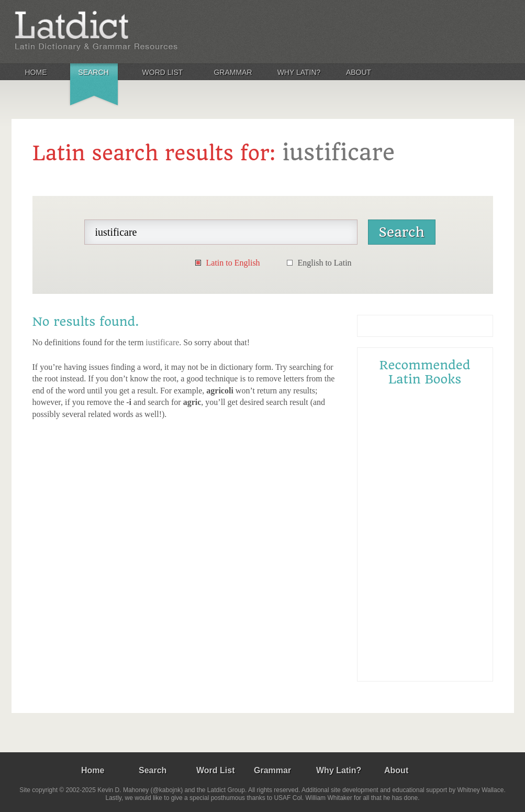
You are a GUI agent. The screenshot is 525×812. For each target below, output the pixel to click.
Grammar (233, 72)
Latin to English (233, 263)
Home (36, 72)
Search (93, 72)
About (359, 72)
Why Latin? (299, 72)
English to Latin (325, 263)
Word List (163, 72)
